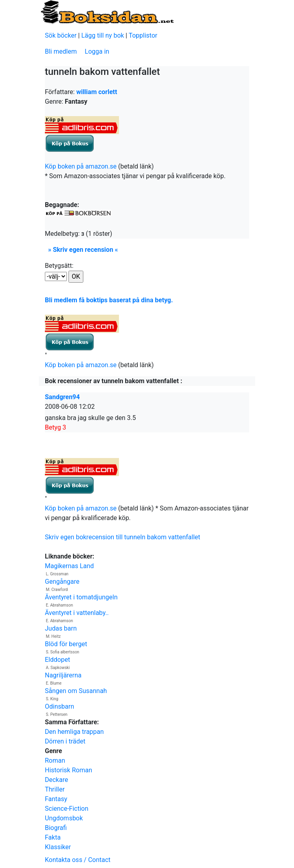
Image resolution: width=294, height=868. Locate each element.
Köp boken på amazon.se (81, 166)
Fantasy (56, 799)
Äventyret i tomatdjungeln (81, 597)
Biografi (56, 828)
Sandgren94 (62, 397)
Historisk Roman (68, 770)
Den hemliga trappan (74, 732)
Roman (55, 761)
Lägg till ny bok (103, 35)
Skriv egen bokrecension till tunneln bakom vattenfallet (123, 537)
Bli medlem (61, 51)
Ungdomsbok (64, 818)
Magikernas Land (69, 566)
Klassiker (58, 847)
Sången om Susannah (76, 691)
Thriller (55, 789)
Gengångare (62, 582)
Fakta (53, 837)
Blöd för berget (66, 644)
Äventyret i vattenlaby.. (77, 613)
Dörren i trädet (65, 741)
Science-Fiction (67, 809)
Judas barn (61, 628)
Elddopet (57, 660)
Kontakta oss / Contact (78, 860)
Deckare (56, 780)
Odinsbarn (59, 706)
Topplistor (143, 35)
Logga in (97, 51)
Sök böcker (61, 35)
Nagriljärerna (63, 675)
